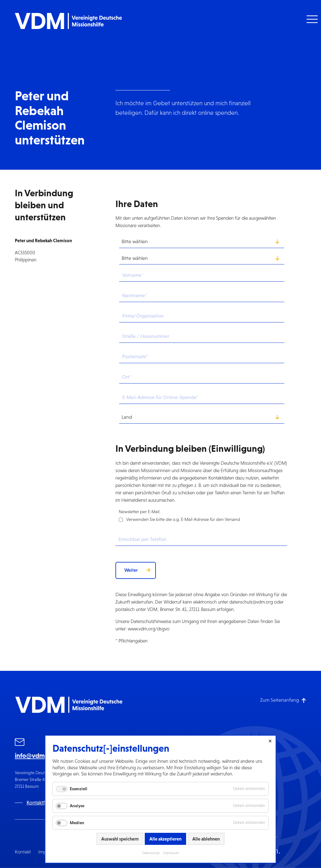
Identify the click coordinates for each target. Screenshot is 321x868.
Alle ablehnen (206, 839)
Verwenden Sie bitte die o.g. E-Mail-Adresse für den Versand (183, 519)
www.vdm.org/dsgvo (149, 629)
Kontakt (23, 852)
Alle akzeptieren (165, 839)
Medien (77, 823)
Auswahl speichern (120, 839)
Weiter (131, 570)
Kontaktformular (44, 803)
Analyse (77, 806)
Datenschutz (151, 853)
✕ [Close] (270, 741)
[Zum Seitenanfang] (283, 700)
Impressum (171, 853)
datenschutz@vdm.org (251, 602)
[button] (311, 19)
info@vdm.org (36, 756)
